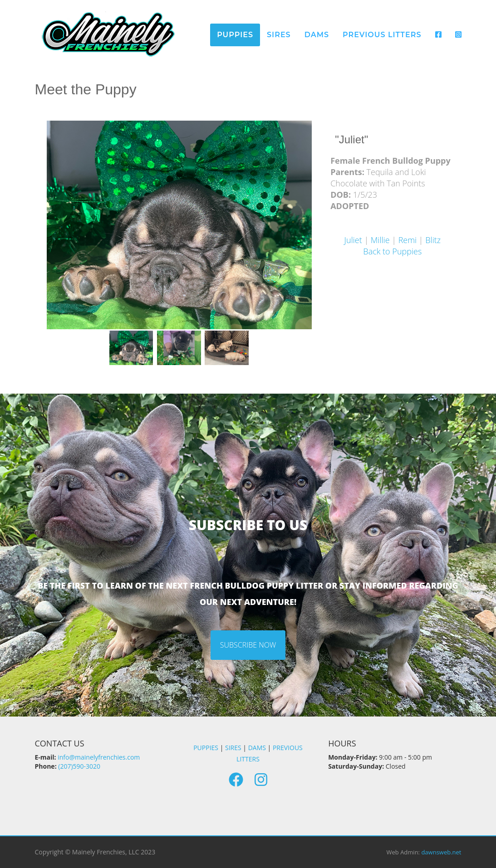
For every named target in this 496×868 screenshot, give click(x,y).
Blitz (433, 240)
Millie (380, 240)
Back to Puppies (392, 251)
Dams (317, 35)
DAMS (257, 748)
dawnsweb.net (441, 852)
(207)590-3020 (79, 766)
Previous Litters (382, 35)
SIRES (233, 748)
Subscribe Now (248, 645)
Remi (408, 240)
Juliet (353, 240)
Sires (279, 35)
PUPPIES (206, 748)
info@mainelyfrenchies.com (99, 757)
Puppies (235, 35)
